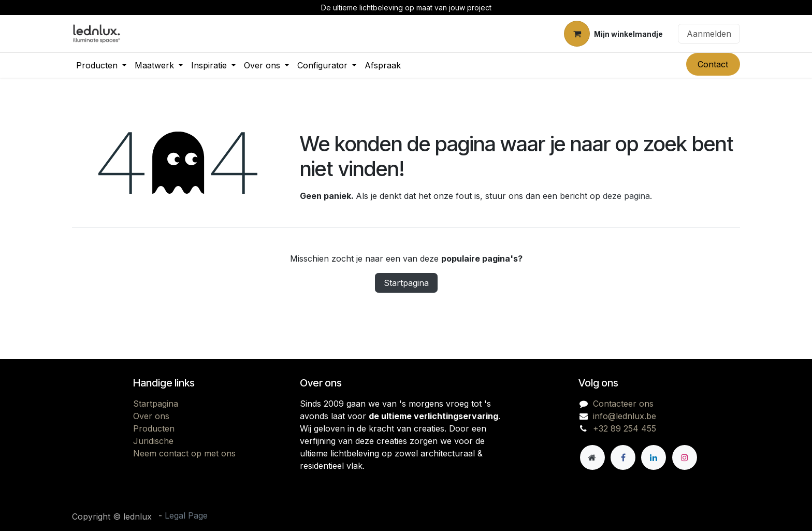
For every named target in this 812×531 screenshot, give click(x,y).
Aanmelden (709, 34)
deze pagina (626, 196)
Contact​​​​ (713, 64)
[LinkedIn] (654, 457)
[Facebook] (623, 457)
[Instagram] (685, 457)
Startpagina (406, 283)
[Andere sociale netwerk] (592, 457)
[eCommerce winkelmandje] (613, 34)
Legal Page (186, 515)
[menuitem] (101, 65)
